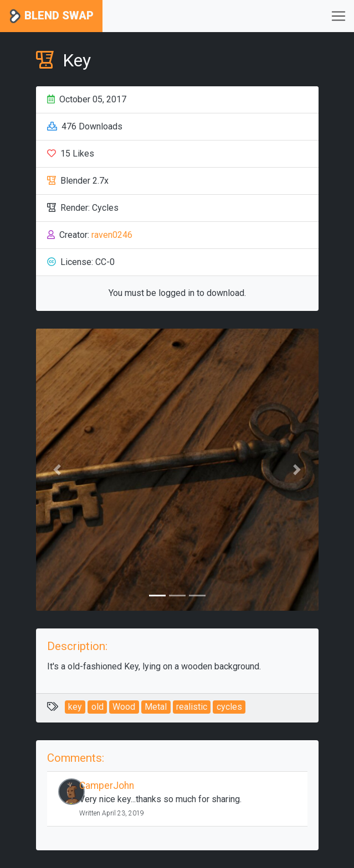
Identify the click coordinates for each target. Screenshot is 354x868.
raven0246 (112, 235)
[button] (57, 470)
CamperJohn (107, 786)
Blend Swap (51, 16)
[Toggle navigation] (338, 16)
